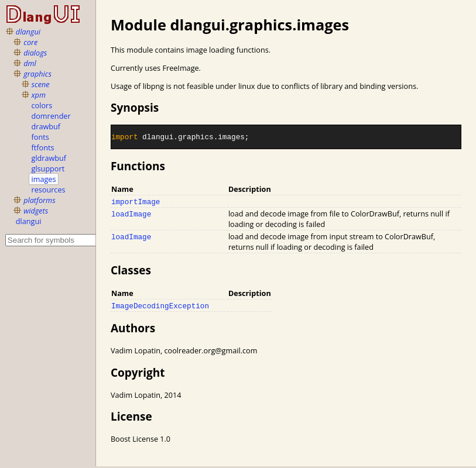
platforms (39, 200)
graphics (37, 74)
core (30, 42)
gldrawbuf (49, 158)
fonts (40, 137)
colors (42, 105)
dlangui (28, 32)
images (44, 179)
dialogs (35, 53)
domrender (51, 116)
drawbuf (46, 126)
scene (41, 84)
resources (49, 190)
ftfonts (43, 147)
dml (30, 63)
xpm (39, 95)
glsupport (48, 168)
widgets (36, 211)
